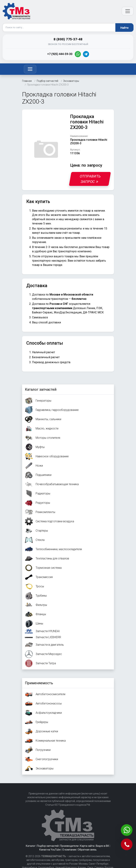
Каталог (31, 846)
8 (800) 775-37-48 (68, 39)
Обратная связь (87, 850)
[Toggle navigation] (30, 69)
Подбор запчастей (48, 846)
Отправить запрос (90, 179)
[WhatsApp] (78, 54)
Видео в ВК (103, 846)
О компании (69, 850)
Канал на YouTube (50, 850)
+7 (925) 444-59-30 (60, 54)
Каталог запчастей (41, 389)
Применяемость (39, 683)
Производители (69, 846)
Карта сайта (87, 846)
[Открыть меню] (128, 11)
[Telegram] (86, 54)
